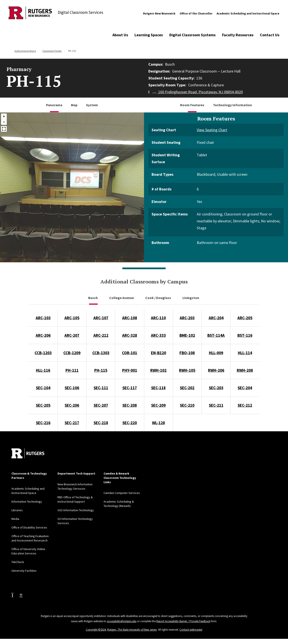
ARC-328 (130, 335)
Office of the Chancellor (196, 13)
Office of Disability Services (29, 527)
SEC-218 (101, 423)
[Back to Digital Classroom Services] (30, 13)
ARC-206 (43, 335)
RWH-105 (187, 370)
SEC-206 (72, 405)
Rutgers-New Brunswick (159, 13)
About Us (120, 35)
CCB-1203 (43, 353)
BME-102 (187, 335)
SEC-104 (43, 388)
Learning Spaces (149, 35)
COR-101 (130, 353)
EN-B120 (158, 353)
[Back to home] (28, 453)
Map (74, 105)
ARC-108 (130, 318)
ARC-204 (216, 318)
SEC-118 (158, 388)
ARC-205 (245, 318)
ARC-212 (101, 335)
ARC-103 (43, 318)
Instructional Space (25, 51)
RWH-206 (216, 370)
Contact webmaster (191, 630)
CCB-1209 (72, 353)
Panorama (54, 105)
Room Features (192, 105)
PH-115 (101, 370)
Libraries (17, 510)
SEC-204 (245, 388)
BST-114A (216, 335)
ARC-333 (158, 335)
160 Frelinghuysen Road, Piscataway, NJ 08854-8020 (196, 92)
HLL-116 (43, 370)
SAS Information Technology (76, 510)
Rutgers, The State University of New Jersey (132, 630)
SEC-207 (101, 405)
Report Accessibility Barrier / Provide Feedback (183, 621)
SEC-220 (130, 423)
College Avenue (122, 298)
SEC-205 (43, 405)
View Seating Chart (212, 130)
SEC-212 (245, 405)
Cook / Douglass (158, 298)
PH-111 (72, 370)
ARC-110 (158, 318)
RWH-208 (245, 370)
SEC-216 (43, 423)
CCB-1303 (101, 353)
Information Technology (27, 502)
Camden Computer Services (122, 493)
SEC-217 (72, 423)
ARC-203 (187, 318)
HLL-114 (245, 353)
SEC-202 (187, 388)
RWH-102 (158, 370)
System (92, 105)
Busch (93, 298)
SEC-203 (216, 388)
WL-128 (158, 423)
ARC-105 (72, 318)
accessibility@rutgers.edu (122, 621)
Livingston (191, 298)
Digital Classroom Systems (192, 35)
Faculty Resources (238, 35)
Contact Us (270, 35)
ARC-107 (101, 318)
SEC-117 (130, 388)
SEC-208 (130, 405)
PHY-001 (130, 370)
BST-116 (245, 335)
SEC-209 (158, 405)
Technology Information (232, 105)
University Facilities (24, 571)
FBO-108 (187, 353)
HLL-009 (216, 353)
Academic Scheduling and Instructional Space (248, 13)
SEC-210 (187, 405)
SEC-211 (216, 405)
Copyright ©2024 (96, 630)
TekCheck (18, 562)
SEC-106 (72, 388)
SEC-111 (101, 388)
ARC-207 (72, 335)
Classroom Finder (52, 51)
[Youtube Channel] (17, 595)
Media (15, 519)
